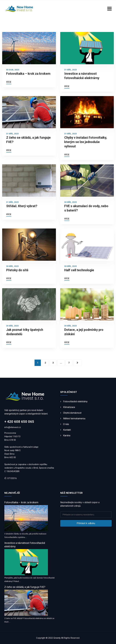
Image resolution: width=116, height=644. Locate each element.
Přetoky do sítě (17, 270)
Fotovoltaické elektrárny (75, 402)
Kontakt (67, 430)
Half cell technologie (79, 270)
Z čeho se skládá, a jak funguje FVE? (25, 587)
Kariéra (67, 436)
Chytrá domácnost (72, 413)
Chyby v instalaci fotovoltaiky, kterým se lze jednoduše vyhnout (86, 142)
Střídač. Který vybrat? (22, 206)
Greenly (57, 638)
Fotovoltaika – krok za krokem (28, 74)
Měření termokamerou (74, 419)
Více (9, 82)
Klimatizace (69, 407)
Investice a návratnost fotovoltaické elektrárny (25, 545)
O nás (66, 424)
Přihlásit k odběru (86, 523)
